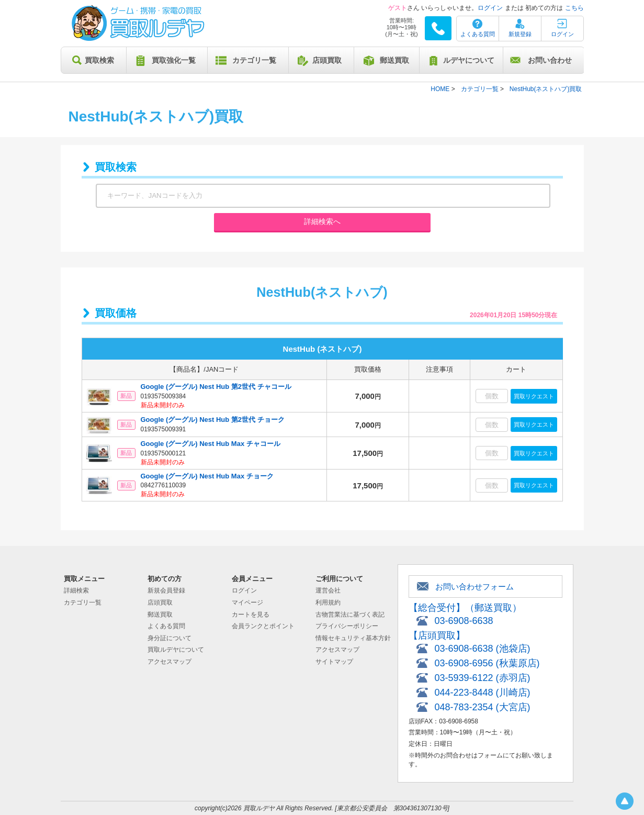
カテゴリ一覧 (254, 60)
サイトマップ (334, 662)
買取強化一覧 (174, 60)
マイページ (247, 602)
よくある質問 (478, 34)
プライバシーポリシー (347, 626)
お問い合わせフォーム (474, 587)
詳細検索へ (322, 221)
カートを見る (251, 615)
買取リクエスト (534, 396)
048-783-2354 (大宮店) (483, 707)
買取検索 (99, 60)
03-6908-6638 (464, 621)
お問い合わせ (550, 60)
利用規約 (328, 602)
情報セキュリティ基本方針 (353, 638)
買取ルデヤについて (176, 650)
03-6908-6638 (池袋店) (483, 649)
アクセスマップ (170, 662)
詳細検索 (76, 590)
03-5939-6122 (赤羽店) (483, 678)
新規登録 (520, 34)
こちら (574, 8)
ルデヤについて (469, 60)
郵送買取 (394, 60)
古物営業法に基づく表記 (350, 615)
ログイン (490, 8)
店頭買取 (327, 60)
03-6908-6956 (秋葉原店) (487, 663)
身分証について (170, 638)
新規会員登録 (166, 590)
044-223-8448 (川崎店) (483, 693)
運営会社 (328, 590)
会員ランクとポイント (263, 626)
